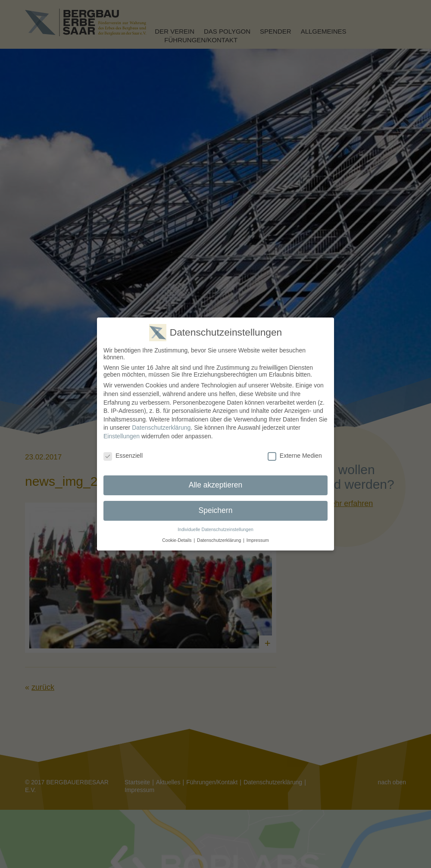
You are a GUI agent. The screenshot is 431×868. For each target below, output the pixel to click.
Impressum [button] (258, 538)
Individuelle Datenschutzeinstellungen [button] (215, 528)
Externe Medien (295, 454)
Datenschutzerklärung (161, 426)
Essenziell (123, 454)
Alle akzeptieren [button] (216, 483)
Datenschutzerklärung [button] (219, 538)
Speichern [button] (216, 509)
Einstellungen (122, 434)
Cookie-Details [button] (177, 538)
